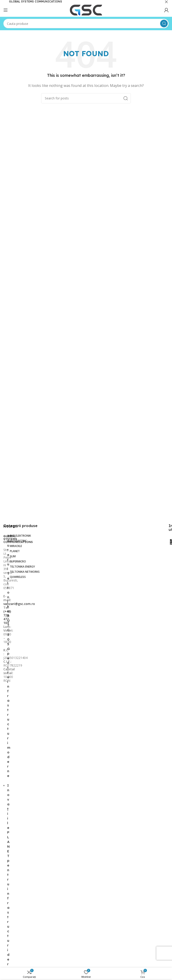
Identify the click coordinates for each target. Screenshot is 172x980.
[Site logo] (86, 10)
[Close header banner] (166, 2)
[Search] (86, 24)
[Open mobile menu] (6, 10)
